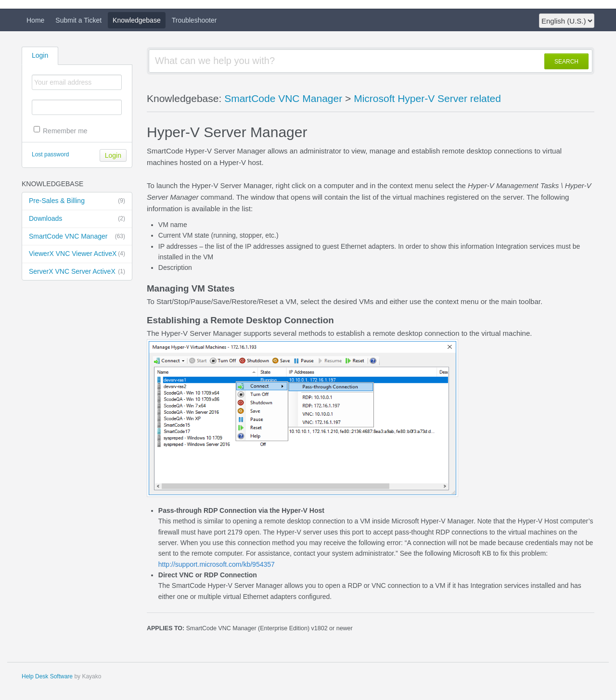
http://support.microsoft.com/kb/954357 (217, 564)
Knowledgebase (137, 20)
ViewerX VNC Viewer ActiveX (77, 254)
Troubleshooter (194, 20)
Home (35, 20)
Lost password (50, 154)
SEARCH (566, 62)
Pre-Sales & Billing (77, 201)
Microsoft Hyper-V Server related (427, 98)
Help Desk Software (47, 676)
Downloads (77, 219)
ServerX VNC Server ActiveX (77, 272)
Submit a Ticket (78, 20)
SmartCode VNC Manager (77, 237)
